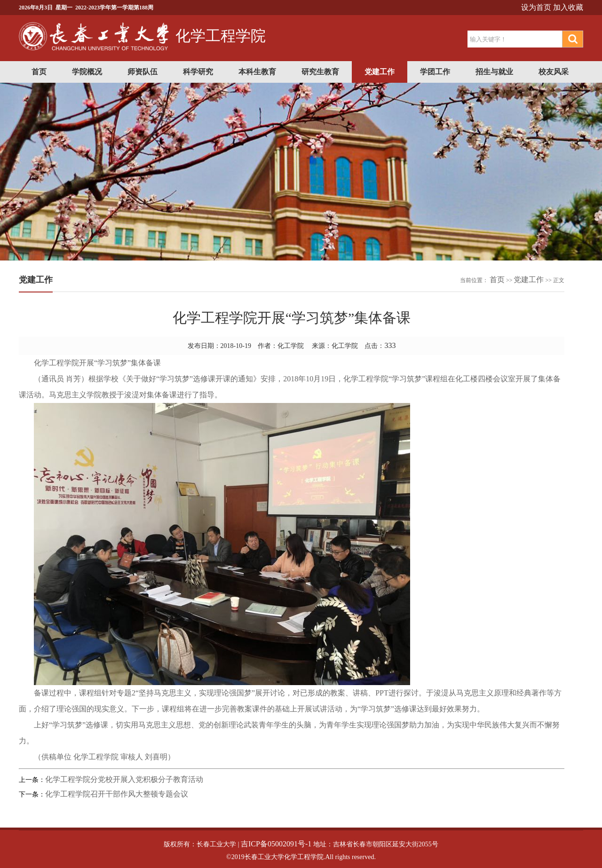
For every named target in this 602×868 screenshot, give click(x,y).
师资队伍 (143, 72)
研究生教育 (320, 72)
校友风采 (554, 72)
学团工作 (435, 72)
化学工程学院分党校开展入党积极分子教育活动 (124, 779)
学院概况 (87, 72)
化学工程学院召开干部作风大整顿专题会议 (117, 794)
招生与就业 (494, 72)
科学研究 (198, 72)
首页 (39, 72)
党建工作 (380, 72)
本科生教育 (257, 72)
